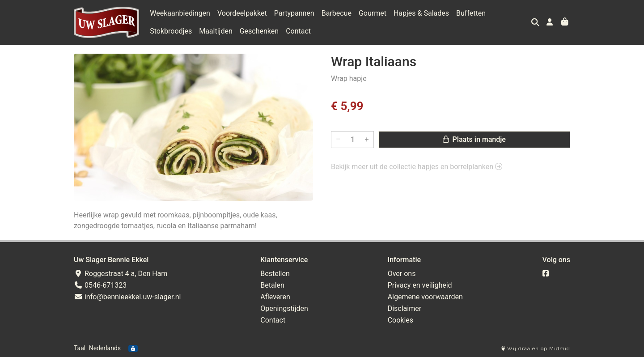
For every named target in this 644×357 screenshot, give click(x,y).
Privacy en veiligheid (420, 285)
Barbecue (337, 13)
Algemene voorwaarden (425, 297)
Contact (298, 31)
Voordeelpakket (242, 13)
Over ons (402, 274)
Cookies (400, 320)
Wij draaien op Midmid (536, 349)
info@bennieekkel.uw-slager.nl (127, 297)
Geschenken (259, 31)
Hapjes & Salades (421, 13)
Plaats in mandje (474, 139)
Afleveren (275, 297)
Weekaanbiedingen (180, 13)
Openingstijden (284, 308)
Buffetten (471, 13)
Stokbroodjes (171, 31)
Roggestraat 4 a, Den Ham (121, 274)
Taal (80, 348)
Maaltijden (216, 31)
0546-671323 (100, 285)
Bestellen (275, 274)
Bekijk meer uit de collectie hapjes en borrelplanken (417, 167)
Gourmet (373, 13)
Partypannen (294, 13)
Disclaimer (405, 308)
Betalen (272, 285)
